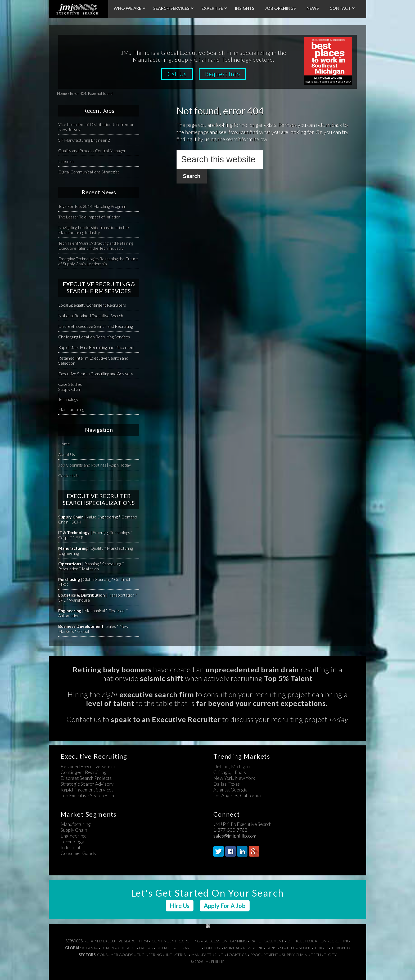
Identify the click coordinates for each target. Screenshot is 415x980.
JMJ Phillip (78, 9)
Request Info (222, 74)
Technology (68, 399)
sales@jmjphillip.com (235, 836)
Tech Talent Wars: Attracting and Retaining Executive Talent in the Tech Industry (96, 245)
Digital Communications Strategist (89, 172)
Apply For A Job (225, 906)
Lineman (66, 161)
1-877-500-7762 (230, 830)
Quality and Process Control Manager (92, 151)
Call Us (177, 74)
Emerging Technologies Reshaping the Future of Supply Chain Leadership (98, 261)
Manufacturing (71, 409)
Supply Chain (70, 389)
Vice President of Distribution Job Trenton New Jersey (96, 127)
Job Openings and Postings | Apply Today (95, 465)
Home (62, 93)
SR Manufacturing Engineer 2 (84, 140)
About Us (67, 454)
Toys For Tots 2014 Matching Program (92, 206)
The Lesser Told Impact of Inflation (89, 217)
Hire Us (180, 906)
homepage (197, 132)
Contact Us (68, 475)
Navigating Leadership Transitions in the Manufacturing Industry (94, 230)
